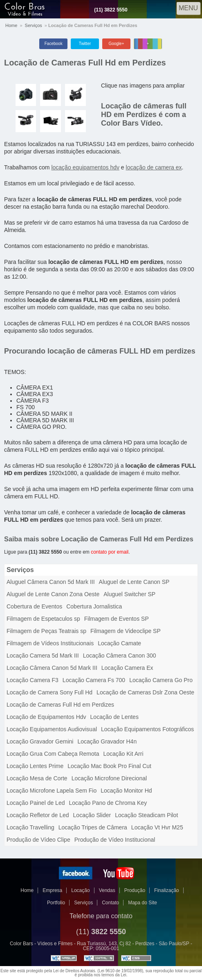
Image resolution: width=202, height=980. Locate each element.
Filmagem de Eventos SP (117, 619)
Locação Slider (92, 815)
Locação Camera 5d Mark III (43, 656)
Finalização (167, 890)
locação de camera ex (154, 167)
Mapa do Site (143, 903)
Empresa (52, 890)
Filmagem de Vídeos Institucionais (50, 643)
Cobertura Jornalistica (94, 606)
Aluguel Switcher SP (129, 594)
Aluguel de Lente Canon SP (134, 582)
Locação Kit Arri (123, 754)
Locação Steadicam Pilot (146, 815)
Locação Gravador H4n (107, 741)
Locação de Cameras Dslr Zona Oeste (145, 692)
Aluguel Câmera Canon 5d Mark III (51, 582)
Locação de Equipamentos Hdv (46, 717)
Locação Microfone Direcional (109, 778)
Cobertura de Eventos (34, 606)
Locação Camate (119, 643)
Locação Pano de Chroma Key (108, 803)
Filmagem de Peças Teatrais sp (46, 631)
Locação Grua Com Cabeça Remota (53, 754)
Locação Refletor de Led (38, 815)
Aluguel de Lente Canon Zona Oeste (53, 594)
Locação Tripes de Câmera (93, 827)
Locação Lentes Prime (35, 766)
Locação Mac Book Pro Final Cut (109, 766)
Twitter (85, 44)
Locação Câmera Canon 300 (120, 656)
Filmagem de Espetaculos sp (43, 619)
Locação (80, 890)
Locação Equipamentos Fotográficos (147, 729)
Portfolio (56, 903)
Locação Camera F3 (33, 680)
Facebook (54, 44)
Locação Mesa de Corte (37, 778)
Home (11, 25)
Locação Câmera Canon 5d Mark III (52, 668)
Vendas (107, 890)
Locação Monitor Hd (126, 791)
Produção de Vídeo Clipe (38, 840)
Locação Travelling (30, 827)
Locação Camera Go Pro (161, 680)
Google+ (116, 44)
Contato (110, 903)
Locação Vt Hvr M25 (157, 827)
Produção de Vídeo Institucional (115, 840)
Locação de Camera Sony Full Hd (49, 692)
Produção (135, 890)
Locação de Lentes (114, 717)
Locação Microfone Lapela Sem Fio (52, 791)
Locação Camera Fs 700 (94, 680)
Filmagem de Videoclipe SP (126, 631)
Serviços (34, 25)
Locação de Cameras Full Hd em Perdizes (85, 63)
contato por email (110, 552)
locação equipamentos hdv (85, 167)
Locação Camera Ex (127, 668)
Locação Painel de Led (36, 803)
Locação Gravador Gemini (40, 741)
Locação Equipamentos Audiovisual (52, 729)
